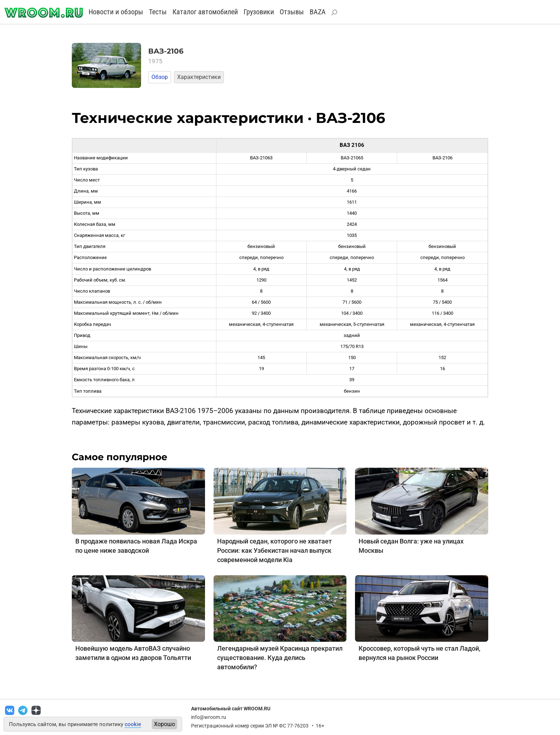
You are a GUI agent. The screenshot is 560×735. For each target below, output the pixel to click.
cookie (133, 724)
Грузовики (259, 12)
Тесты (158, 12)
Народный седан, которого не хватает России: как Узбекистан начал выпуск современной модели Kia (274, 550)
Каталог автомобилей (205, 12)
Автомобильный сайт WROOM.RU (231, 709)
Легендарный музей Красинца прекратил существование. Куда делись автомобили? (280, 658)
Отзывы (292, 12)
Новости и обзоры (116, 12)
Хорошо (164, 724)
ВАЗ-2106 (166, 51)
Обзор (160, 77)
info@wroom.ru (209, 717)
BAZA (318, 12)
